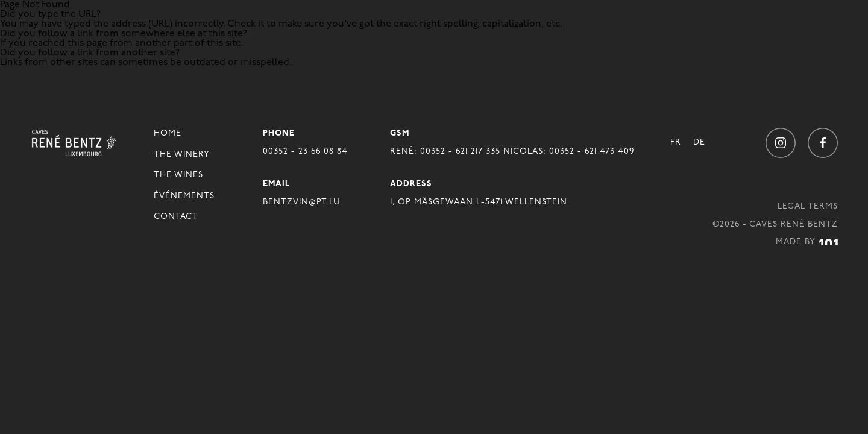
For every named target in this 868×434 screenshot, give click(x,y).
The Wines (178, 175)
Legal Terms (808, 206)
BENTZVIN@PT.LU (302, 202)
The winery (182, 155)
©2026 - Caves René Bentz (775, 225)
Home (168, 134)
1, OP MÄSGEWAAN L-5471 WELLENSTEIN (479, 202)
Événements (184, 196)
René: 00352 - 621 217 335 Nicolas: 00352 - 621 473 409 (512, 152)
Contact (176, 217)
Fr (676, 143)
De (699, 143)
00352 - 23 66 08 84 (305, 152)
